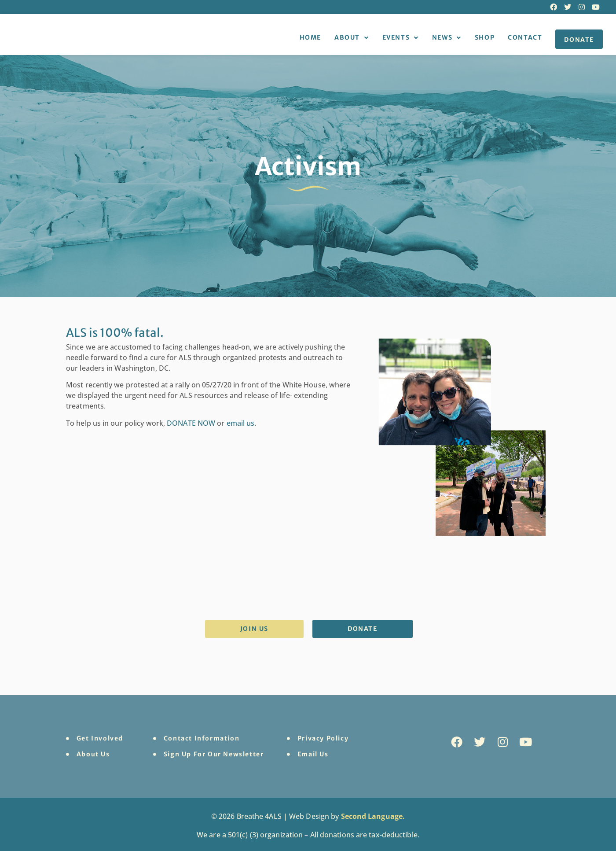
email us (241, 423)
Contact (525, 37)
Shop (485, 37)
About (352, 38)
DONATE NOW (191, 423)
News (447, 38)
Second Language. (373, 816)
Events (401, 38)
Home (310, 37)
